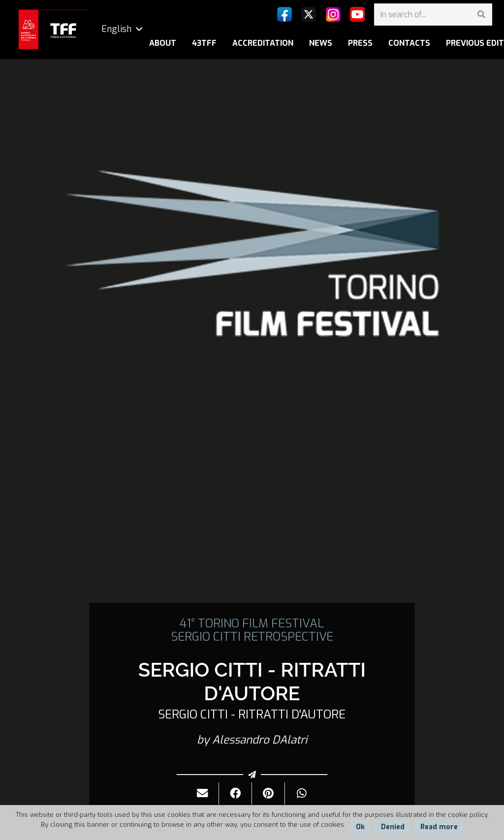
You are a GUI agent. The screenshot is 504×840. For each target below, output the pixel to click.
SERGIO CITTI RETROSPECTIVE (252, 637)
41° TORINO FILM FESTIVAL (252, 623)
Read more (439, 827)
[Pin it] (268, 793)
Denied (393, 827)
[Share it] (236, 793)
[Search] (481, 15)
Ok (360, 827)
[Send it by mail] (203, 793)
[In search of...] (433, 15)
